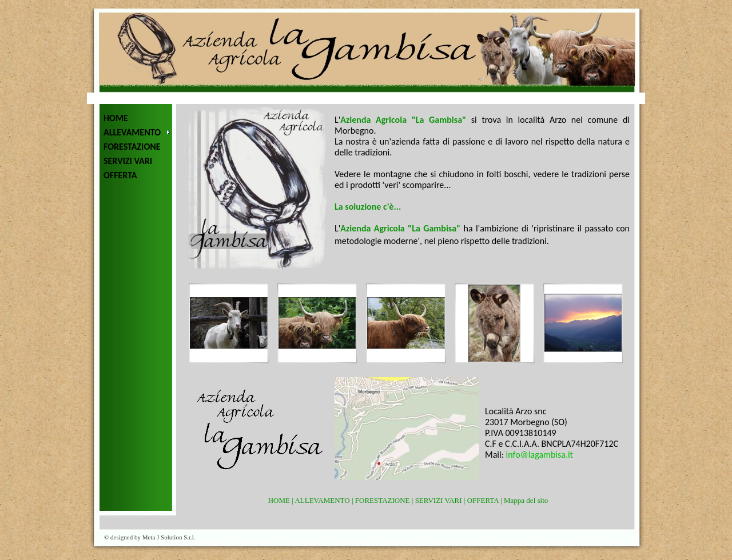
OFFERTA (120, 175)
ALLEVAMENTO (132, 132)
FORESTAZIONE (132, 147)
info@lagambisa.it (540, 455)
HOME (116, 118)
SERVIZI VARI (128, 161)
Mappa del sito (526, 500)
